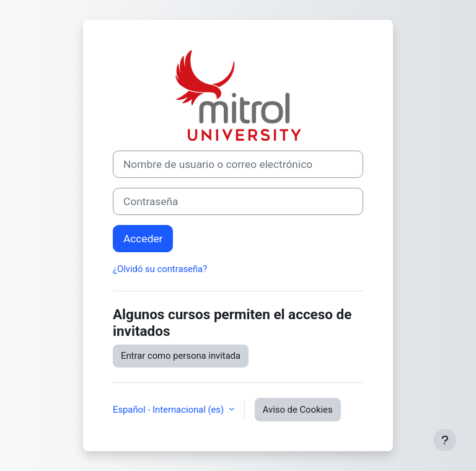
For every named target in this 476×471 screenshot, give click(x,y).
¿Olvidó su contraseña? (160, 269)
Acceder (143, 239)
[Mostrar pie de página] (445, 440)
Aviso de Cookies (298, 410)
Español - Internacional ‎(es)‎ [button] (170, 410)
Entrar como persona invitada (181, 356)
